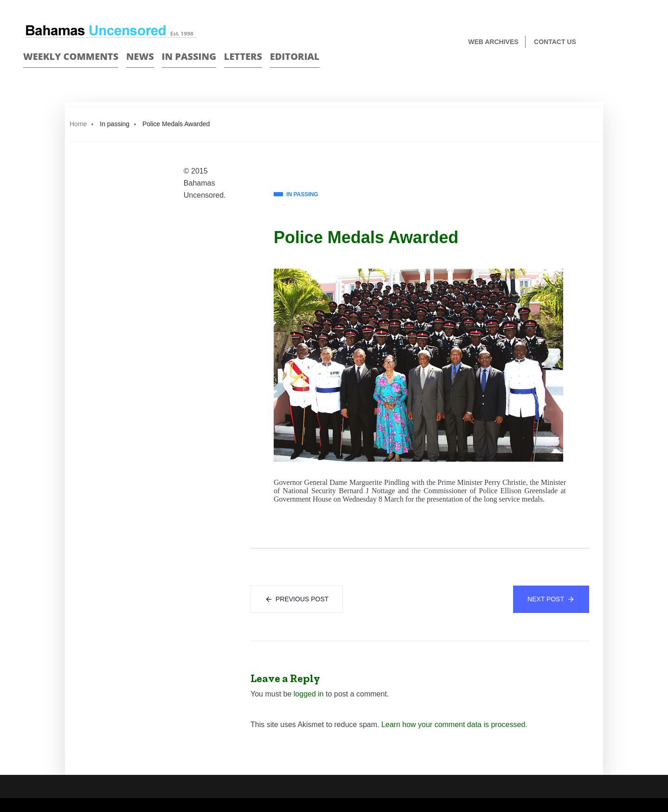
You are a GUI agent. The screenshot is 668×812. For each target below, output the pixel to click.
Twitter (641, 42)
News (140, 56)
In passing (189, 56)
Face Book (625, 42)
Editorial (295, 56)
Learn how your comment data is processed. (454, 725)
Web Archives (493, 42)
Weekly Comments (71, 56)
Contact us (555, 42)
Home (78, 124)
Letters (243, 56)
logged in (309, 694)
